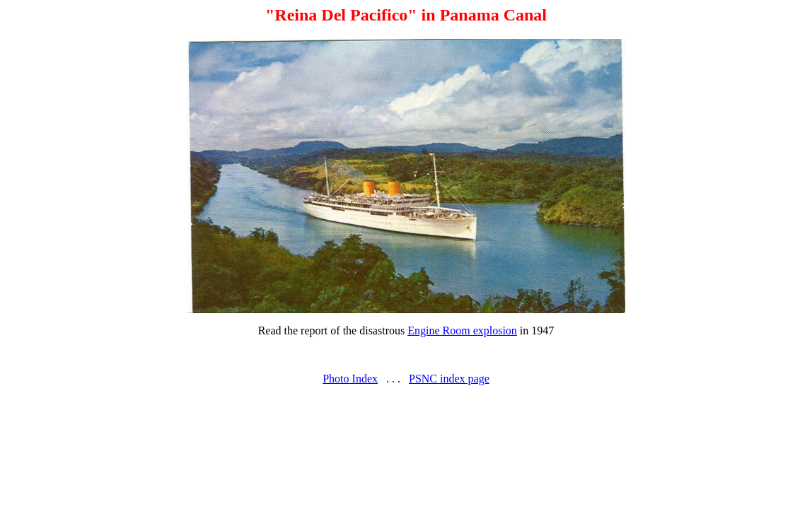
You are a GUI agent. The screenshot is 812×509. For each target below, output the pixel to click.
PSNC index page (449, 379)
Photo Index (350, 379)
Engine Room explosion (462, 330)
